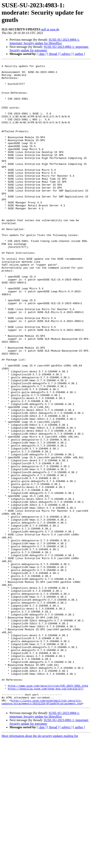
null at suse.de (50, 29)
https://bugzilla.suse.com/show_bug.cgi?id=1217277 (46, 814)
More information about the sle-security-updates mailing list (40, 865)
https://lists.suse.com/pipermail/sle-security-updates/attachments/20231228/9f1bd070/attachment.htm (42, 830)
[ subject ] (66, 54)
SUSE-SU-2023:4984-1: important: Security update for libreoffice (45, 41)
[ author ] (79, 54)
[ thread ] (53, 54)
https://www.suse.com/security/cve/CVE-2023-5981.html (48, 811)
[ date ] (42, 54)
